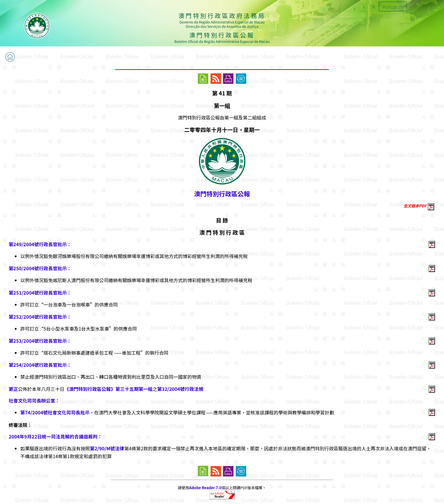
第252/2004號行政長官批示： (40, 317)
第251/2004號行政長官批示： (40, 293)
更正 (13, 389)
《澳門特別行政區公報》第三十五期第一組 (108, 389)
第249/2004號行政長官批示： (40, 244)
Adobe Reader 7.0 (205, 488)
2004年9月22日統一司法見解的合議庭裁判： (55, 436)
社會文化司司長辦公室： (34, 400)
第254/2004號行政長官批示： (40, 365)
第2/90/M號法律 (107, 448)
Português (393, 7)
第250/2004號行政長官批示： (40, 268)
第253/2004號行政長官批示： (40, 341)
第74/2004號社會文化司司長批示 (55, 412)
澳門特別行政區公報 (222, 194)
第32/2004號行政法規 (180, 389)
